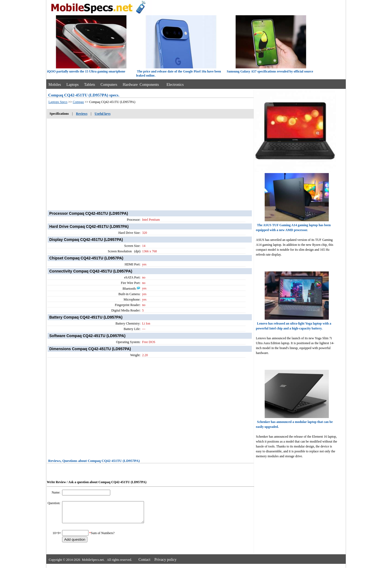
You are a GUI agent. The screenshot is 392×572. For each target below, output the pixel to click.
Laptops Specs (58, 102)
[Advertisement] (150, 162)
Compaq (78, 102)
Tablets (90, 85)
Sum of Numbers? (103, 537)
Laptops (73, 85)
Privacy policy (165, 564)
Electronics (175, 85)
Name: (56, 492)
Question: (54, 503)
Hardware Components (141, 85)
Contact (145, 564)
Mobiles (55, 85)
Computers (109, 85)
